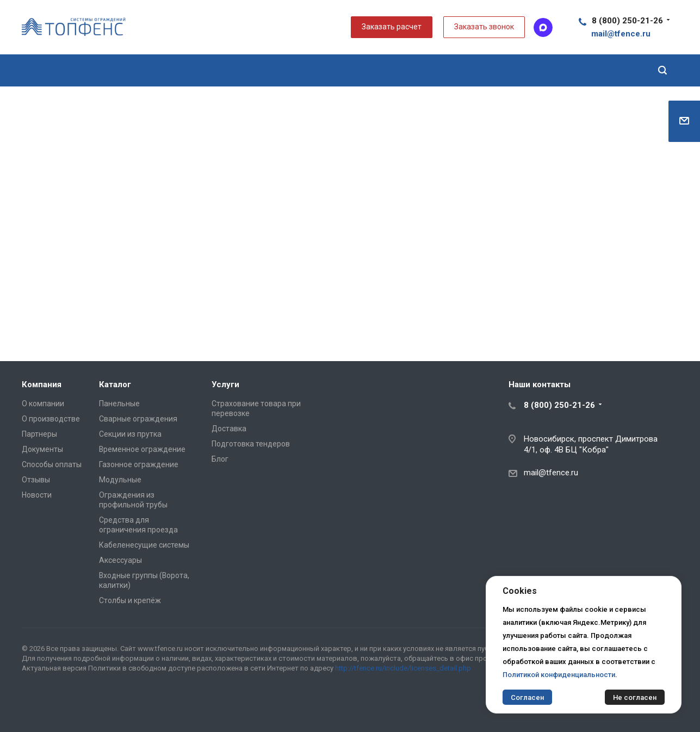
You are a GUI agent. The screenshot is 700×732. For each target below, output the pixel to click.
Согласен (527, 697)
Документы (42, 449)
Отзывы (36, 480)
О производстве (51, 419)
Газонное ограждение (139, 464)
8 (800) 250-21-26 (627, 21)
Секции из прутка (130, 434)
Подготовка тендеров (251, 444)
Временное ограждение (142, 449)
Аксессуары (120, 560)
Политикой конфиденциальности (559, 675)
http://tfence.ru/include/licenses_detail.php (403, 668)
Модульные (120, 480)
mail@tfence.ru (551, 473)
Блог (220, 459)
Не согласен (635, 697)
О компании (43, 404)
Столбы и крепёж (130, 600)
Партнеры (39, 434)
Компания (42, 384)
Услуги (225, 384)
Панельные (119, 404)
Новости (37, 495)
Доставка (229, 429)
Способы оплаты (52, 464)
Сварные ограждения (138, 419)
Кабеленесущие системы (144, 545)
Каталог (115, 384)
